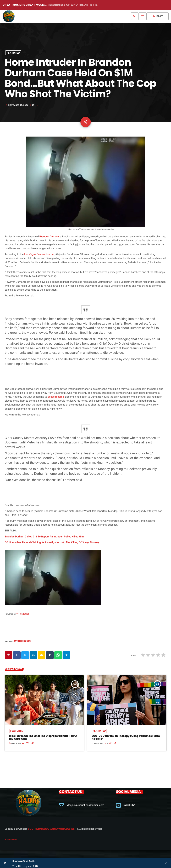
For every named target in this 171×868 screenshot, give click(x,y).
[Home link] (9, 16)
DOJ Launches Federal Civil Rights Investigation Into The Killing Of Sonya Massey (52, 550)
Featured (13, 55)
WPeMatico (23, 621)
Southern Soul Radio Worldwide (51, 837)
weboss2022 (23, 649)
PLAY (158, 16)
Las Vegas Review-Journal (39, 262)
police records (56, 404)
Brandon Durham (49, 244)
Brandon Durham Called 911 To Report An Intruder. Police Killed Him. (45, 544)
